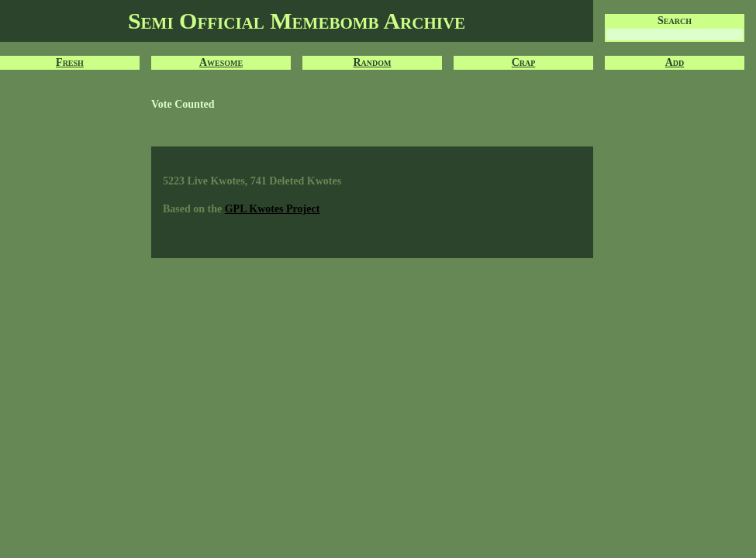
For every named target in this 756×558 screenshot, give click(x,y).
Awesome (221, 62)
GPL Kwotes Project (273, 209)
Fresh (70, 62)
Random (373, 62)
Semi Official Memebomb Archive (297, 21)
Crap (524, 62)
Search (675, 21)
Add (675, 62)
